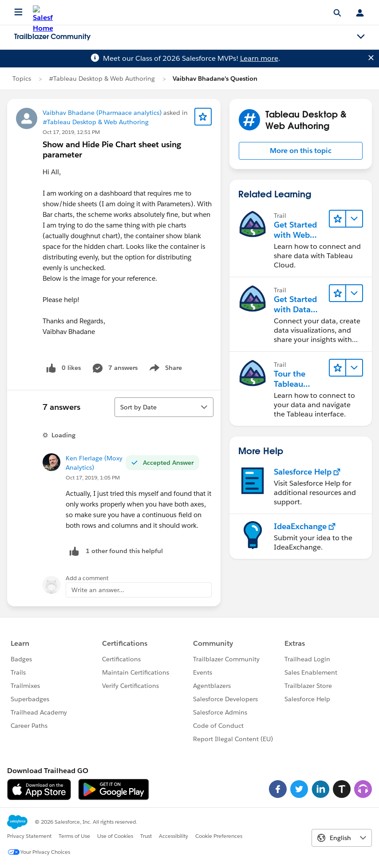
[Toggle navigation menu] (361, 37)
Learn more (259, 58)
